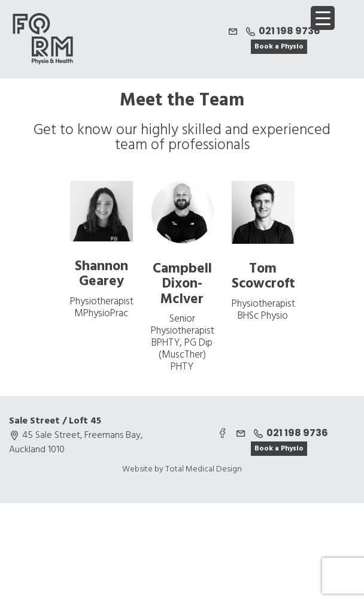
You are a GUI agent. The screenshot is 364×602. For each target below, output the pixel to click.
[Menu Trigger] (323, 18)
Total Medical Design (204, 469)
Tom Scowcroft (263, 277)
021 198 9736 (282, 31)
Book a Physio (279, 47)
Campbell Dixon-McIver (182, 285)
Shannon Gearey (101, 274)
